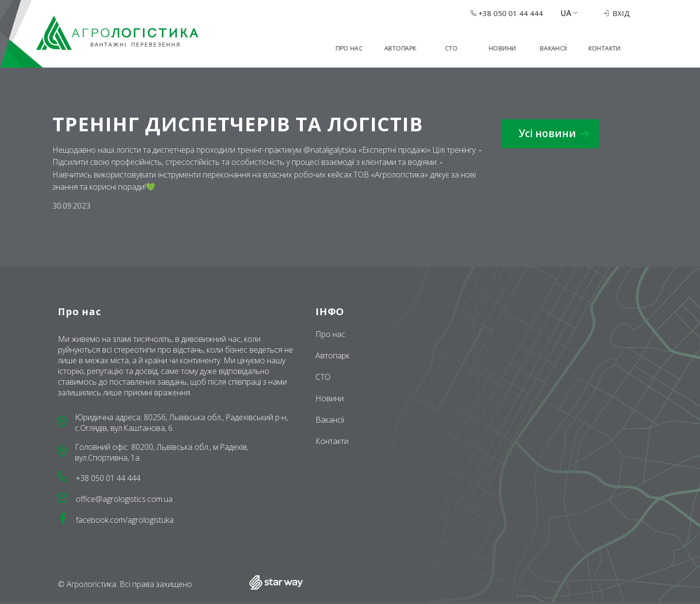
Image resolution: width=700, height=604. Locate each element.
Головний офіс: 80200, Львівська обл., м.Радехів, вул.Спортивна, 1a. (162, 452)
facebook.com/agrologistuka (125, 520)
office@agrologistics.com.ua (124, 499)
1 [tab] (350, 105)
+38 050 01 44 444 (507, 13)
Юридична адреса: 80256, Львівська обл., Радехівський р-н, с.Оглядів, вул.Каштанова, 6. (181, 423)
